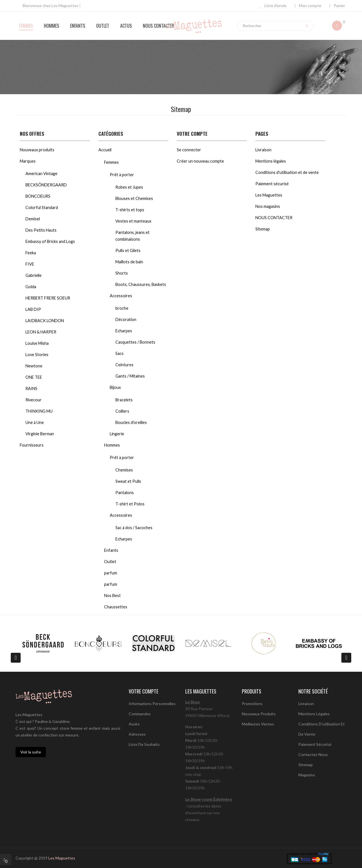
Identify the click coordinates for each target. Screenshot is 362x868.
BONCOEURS (38, 196)
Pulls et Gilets (128, 250)
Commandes (140, 714)
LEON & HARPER (41, 332)
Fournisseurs (32, 445)
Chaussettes (116, 607)
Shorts (122, 273)
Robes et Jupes (129, 187)
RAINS (31, 388)
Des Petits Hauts (41, 230)
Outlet (110, 562)
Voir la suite (31, 752)
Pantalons (125, 493)
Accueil (105, 150)
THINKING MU (39, 411)
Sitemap (263, 229)
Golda (31, 287)
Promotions (252, 704)
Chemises (124, 470)
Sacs (119, 353)
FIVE (30, 264)
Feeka (31, 253)
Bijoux (115, 387)
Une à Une (35, 422)
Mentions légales (271, 161)
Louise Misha (37, 343)
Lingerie (117, 434)
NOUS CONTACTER (274, 218)
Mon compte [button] (308, 6)
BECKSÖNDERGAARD (46, 185)
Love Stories (37, 355)
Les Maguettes (269, 195)
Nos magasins (268, 206)
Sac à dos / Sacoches (134, 528)
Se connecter (189, 150)
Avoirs (134, 724)
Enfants (111, 550)
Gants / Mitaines (130, 376)
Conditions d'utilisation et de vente (287, 172)
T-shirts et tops (130, 210)
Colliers (122, 411)
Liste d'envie (273, 6)
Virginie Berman (40, 434)
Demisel (33, 219)
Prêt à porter (122, 175)
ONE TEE (34, 377)
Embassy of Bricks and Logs (50, 241)
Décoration (126, 319)
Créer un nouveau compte (200, 161)
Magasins (307, 775)
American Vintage (41, 174)
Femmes (111, 162)
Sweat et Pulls (128, 481)
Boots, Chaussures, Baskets (141, 284)
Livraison (263, 150)
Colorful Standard (42, 207)
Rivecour (34, 400)
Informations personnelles (152, 704)
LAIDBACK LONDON (45, 321)
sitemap (306, 765)
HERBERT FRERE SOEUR (48, 298)
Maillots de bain (129, 262)
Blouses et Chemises (134, 198)
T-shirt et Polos (130, 504)
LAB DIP (33, 309)
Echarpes (124, 331)
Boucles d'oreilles (131, 422)
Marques (28, 161)
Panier (337, 6)
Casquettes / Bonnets (135, 342)
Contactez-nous (313, 754)
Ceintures (124, 365)
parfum (111, 573)
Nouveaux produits (37, 150)
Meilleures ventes (258, 724)
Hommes (112, 445)
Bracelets (124, 400)
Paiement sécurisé (272, 184)
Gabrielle (34, 275)
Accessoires (121, 296)
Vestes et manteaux (133, 221)
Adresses (137, 734)
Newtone (34, 366)
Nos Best (112, 595)
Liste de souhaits (144, 744)
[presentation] (16, 658)
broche (122, 308)
